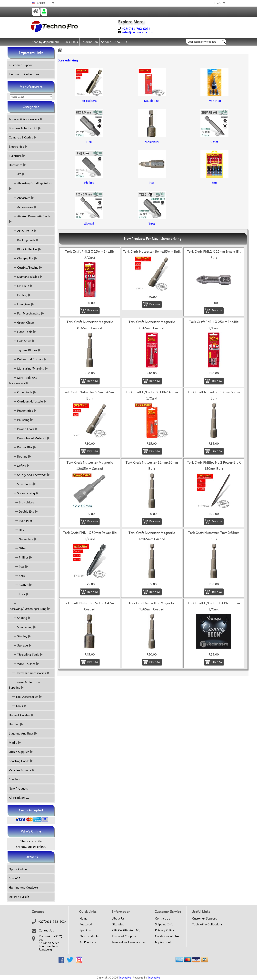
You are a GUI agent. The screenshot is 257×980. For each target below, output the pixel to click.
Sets (17, 576)
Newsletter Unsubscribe (128, 942)
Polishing (21, 420)
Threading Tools (26, 655)
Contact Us (46, 931)
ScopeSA (15, 878)
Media (15, 743)
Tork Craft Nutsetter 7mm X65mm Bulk (214, 536)
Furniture (17, 156)
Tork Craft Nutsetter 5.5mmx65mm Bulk (90, 395)
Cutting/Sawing (25, 268)
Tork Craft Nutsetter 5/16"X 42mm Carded (90, 606)
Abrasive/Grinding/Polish (31, 186)
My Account (163, 942)
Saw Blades (22, 484)
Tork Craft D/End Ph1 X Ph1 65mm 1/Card (214, 606)
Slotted (20, 585)
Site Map (118, 924)
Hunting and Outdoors (24, 887)
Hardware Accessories (29, 673)
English (39, 3)
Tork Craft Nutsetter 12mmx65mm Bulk (152, 466)
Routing (20, 456)
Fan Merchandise (26, 313)
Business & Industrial (25, 128)
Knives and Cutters (28, 359)
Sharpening (22, 627)
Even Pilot (21, 521)
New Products (89, 936)
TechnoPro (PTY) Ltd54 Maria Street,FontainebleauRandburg (50, 943)
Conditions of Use (167, 936)
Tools (18, 706)
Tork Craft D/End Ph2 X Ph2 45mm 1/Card (152, 395)
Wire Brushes (24, 664)
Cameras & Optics (23, 137)
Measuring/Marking (28, 368)
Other (18, 548)
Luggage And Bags (23, 733)
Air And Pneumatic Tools (30, 219)
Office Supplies (21, 752)
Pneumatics (23, 411)
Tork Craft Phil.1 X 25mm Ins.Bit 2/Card (214, 325)
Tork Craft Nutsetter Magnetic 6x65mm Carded (152, 325)
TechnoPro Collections (24, 74)
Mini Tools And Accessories (23, 380)
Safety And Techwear (29, 475)
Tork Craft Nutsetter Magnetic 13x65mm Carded (152, 536)
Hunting (16, 724)
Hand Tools (22, 332)
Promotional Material (29, 438)
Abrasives (21, 198)
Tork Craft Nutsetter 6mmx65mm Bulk (152, 252)
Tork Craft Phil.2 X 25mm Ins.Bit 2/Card (90, 255)
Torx (19, 594)
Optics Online (18, 869)
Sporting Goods (21, 761)
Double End (23, 512)
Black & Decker (25, 249)
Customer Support (21, 65)
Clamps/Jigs (23, 258)
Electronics (18, 147)
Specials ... (16, 779)
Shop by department (45, 42)
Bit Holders (21, 502)
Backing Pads (24, 240)
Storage (20, 645)
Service (106, 42)
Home (84, 919)
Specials (85, 930)
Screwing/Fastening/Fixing (29, 606)
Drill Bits (21, 286)
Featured (86, 924)
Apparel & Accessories (26, 119)
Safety (19, 466)
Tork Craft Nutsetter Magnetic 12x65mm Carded (90, 466)
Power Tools (23, 429)
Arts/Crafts (23, 231)
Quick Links (70, 42)
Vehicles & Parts (22, 770)
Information (89, 42)
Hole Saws (22, 341)
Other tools (22, 392)
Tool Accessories (25, 697)
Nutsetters (23, 539)
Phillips (20, 557)
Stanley (20, 636)
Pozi (18, 567)
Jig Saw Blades (25, 350)
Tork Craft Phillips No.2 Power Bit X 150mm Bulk (214, 466)
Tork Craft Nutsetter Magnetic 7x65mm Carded (152, 606)
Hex (17, 530)
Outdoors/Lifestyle (28, 401)
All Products (88, 942)
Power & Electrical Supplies (25, 685)
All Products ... (19, 798)
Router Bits (22, 447)
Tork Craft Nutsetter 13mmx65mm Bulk (214, 395)
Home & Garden (21, 715)
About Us (121, 42)
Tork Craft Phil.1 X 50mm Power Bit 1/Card (90, 536)
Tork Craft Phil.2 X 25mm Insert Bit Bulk (214, 255)
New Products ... (20, 789)
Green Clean (21, 323)
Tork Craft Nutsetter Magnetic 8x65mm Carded (90, 325)
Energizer (21, 304)
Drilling (20, 295)
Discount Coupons (124, 936)
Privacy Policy (164, 930)
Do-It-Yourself (19, 897)
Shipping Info (164, 924)
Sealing (20, 618)
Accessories (23, 207)
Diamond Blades (26, 277)
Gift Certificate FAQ (126, 930)
